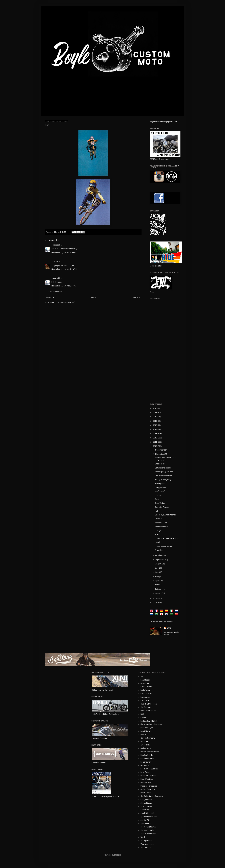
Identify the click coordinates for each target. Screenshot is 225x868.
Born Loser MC (147, 694)
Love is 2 (158, 519)
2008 (155, 603)
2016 (155, 421)
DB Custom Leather (148, 711)
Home (94, 298)
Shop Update (160, 503)
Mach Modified (147, 779)
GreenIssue (145, 745)
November (160, 454)
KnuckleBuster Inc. (148, 759)
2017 (155, 417)
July (157, 568)
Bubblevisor (145, 697)
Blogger (118, 855)
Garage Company (148, 738)
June (157, 572)
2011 (155, 442)
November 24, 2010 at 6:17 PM (64, 286)
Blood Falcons (146, 687)
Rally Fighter (160, 484)
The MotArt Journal (148, 827)
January (159, 593)
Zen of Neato (146, 848)
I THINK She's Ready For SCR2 (167, 539)
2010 (155, 446)
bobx (54, 245)
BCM (53, 262)
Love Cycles (145, 772)
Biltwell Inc (145, 683)
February (159, 589)
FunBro (143, 735)
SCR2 (157, 535)
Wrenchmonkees (147, 844)
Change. (158, 531)
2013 (155, 434)
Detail (157, 542)
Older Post (136, 298)
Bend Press (145, 680)
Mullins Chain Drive (148, 789)
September (160, 560)
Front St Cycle (146, 731)
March (158, 585)
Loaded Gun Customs (149, 769)
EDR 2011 (159, 495)
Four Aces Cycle (147, 728)
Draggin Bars (160, 488)
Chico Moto (145, 701)
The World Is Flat (147, 830)
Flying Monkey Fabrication (151, 724)
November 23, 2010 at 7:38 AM (64, 269)
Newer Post (50, 298)
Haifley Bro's (146, 748)
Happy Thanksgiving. (163, 480)
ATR (142, 677)
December (160, 450)
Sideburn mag (146, 806)
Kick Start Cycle (147, 755)
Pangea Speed (146, 800)
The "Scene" (160, 491)
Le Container (146, 762)
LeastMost (145, 765)
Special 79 (145, 820)
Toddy (143, 837)
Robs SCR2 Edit (161, 523)
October (159, 555)
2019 (155, 409)
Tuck (157, 499)
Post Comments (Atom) (66, 302)
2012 (155, 438)
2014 (155, 429)
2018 (155, 413)
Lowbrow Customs (148, 776)
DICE (142, 714)
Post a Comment (55, 292)
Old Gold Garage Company (152, 796)
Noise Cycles (146, 793)
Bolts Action (145, 690)
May (157, 577)
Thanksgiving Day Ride (164, 472)
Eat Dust (144, 718)
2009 (155, 599)
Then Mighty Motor (148, 834)
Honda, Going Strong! (164, 546)
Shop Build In (160, 464)
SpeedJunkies (146, 824)
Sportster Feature (162, 507)
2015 (155, 425)
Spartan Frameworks (149, 817)
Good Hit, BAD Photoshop (166, 515)
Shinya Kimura (146, 803)
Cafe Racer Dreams (163, 468)
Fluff (157, 511)
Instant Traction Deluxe (150, 752)
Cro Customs (146, 707)
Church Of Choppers (149, 704)
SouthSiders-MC (147, 813)
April (157, 581)
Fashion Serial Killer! (149, 721)
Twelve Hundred (162, 527)
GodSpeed (145, 742)
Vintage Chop (146, 841)
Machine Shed (146, 783)
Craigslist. (159, 550)
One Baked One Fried (164, 476)
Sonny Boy (145, 810)
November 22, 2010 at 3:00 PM (64, 253)
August (158, 564)
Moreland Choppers (149, 786)
